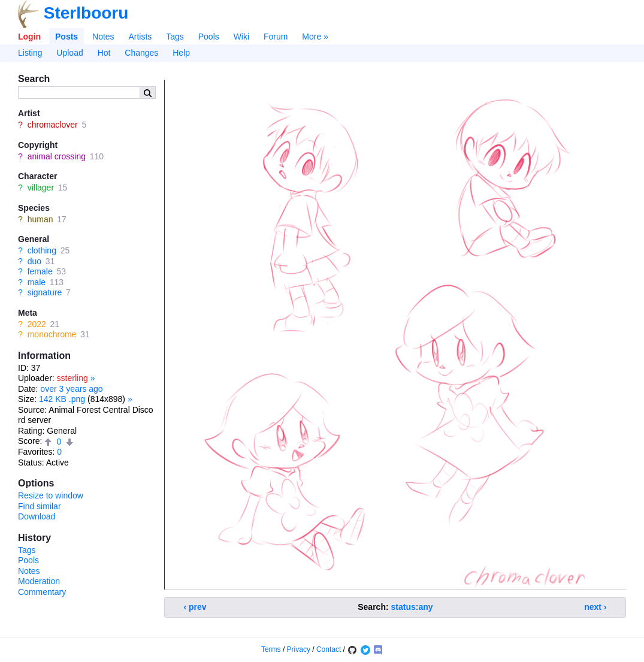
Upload (69, 53)
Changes (141, 53)
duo (34, 261)
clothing (42, 250)
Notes (103, 37)
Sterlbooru (86, 13)
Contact (329, 649)
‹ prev (195, 607)
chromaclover (53, 125)
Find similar (40, 506)
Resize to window (51, 495)
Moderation (39, 581)
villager (41, 188)
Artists (140, 37)
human (40, 219)
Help (181, 53)
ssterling (72, 378)
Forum (276, 37)
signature (45, 292)
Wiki (241, 37)
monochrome (52, 334)
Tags (175, 37)
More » (315, 37)
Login (29, 37)
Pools (209, 37)
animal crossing (57, 156)
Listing (30, 53)
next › (595, 607)
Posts (66, 37)
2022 (37, 324)
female (40, 271)
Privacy (299, 649)
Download (37, 516)
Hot (104, 53)
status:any (412, 607)
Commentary (42, 592)
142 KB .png (62, 399)
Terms (271, 649)
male (37, 282)
